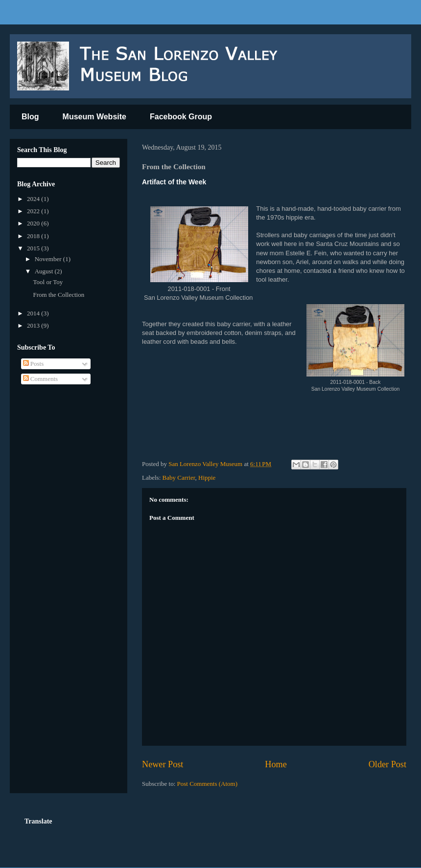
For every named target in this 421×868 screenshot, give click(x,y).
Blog (30, 117)
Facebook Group (181, 117)
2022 (34, 211)
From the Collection (58, 295)
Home (276, 764)
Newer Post (163, 764)
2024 (34, 199)
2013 (34, 325)
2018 (34, 236)
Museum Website (94, 117)
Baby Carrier (179, 478)
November (49, 259)
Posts (34, 364)
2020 (34, 223)
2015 (34, 248)
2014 (34, 313)
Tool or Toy (48, 282)
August (45, 271)
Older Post (387, 764)
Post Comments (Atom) (208, 784)
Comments (41, 379)
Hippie (207, 478)
